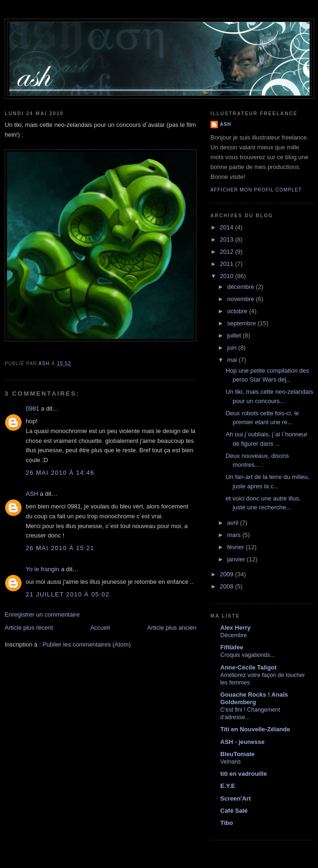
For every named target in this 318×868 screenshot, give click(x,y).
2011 (228, 264)
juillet (235, 335)
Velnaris (231, 762)
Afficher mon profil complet (256, 190)
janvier (237, 559)
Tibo (227, 823)
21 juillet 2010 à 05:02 (68, 594)
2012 (228, 252)
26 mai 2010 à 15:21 (60, 548)
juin (233, 348)
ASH (32, 494)
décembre (242, 287)
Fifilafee (232, 647)
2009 (228, 574)
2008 (228, 586)
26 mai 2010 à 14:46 (60, 473)
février (237, 547)
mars (235, 535)
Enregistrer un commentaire (42, 614)
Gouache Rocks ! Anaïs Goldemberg (254, 698)
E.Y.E (228, 786)
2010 (228, 276)
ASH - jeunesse (242, 742)
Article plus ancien (172, 628)
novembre (242, 299)
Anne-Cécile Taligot (248, 667)
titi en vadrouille (244, 774)
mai (233, 360)
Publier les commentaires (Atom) (87, 644)
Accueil (100, 628)
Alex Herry (235, 628)
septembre (242, 323)
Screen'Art (235, 798)
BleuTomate (237, 754)
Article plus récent (29, 628)
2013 (228, 239)
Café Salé (234, 811)
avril (234, 523)
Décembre (234, 635)
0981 (33, 408)
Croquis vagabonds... (248, 655)
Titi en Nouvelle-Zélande (255, 729)
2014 (228, 227)
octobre (238, 311)
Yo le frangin (43, 569)
